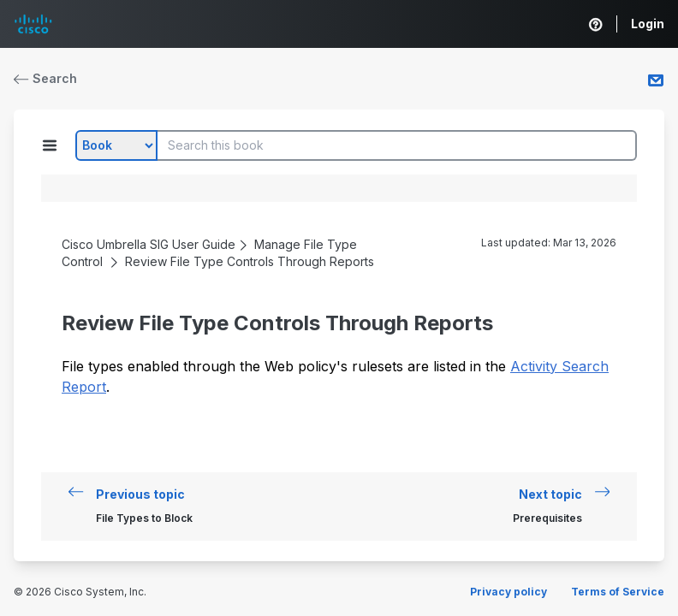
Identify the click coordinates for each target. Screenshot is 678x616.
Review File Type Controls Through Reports (250, 261)
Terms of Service (618, 592)
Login (648, 24)
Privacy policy (508, 592)
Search (45, 78)
